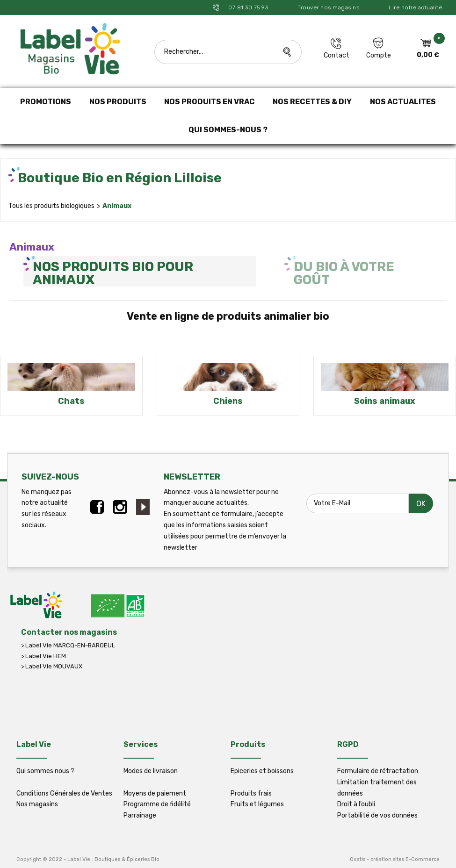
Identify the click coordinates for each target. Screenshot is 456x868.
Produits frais (251, 793)
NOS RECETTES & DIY (312, 102)
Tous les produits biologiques (51, 206)
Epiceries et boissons (262, 771)
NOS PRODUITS (118, 102)
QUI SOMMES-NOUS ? (228, 130)
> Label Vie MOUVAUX (52, 666)
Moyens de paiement (155, 793)
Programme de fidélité (157, 804)
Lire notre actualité (415, 7)
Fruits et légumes (257, 804)
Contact (337, 55)
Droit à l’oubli (356, 804)
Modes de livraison (151, 771)
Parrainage (140, 815)
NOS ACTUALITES (403, 102)
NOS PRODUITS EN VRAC (210, 102)
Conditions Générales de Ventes (64, 793)
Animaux (117, 206)
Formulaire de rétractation (378, 771)
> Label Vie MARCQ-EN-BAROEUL (68, 645)
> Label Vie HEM (43, 656)
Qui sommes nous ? (45, 771)
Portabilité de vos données (377, 815)
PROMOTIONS (46, 102)
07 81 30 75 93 (248, 7)
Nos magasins (37, 804)
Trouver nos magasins (328, 7)
